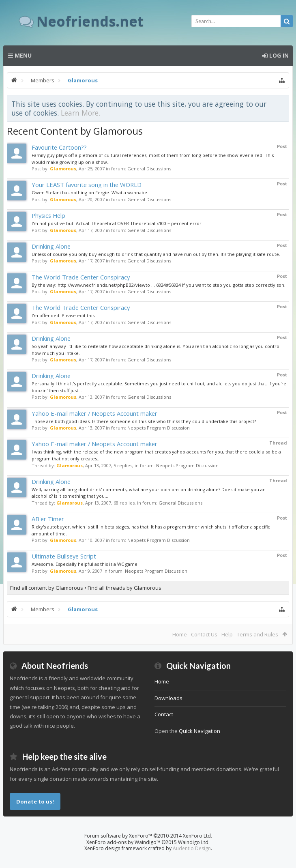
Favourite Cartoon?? (59, 147)
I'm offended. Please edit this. (64, 315)
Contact (164, 714)
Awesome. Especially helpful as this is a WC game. (85, 564)
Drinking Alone (51, 246)
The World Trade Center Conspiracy (81, 277)
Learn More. (80, 113)
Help (227, 634)
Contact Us (204, 634)
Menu (20, 55)
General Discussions (149, 169)
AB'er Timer (48, 519)
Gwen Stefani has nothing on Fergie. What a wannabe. (90, 192)
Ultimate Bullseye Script (64, 556)
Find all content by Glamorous (47, 588)
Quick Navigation (199, 731)
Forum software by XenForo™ (148, 836)
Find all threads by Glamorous (124, 588)
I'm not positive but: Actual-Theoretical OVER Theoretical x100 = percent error (117, 223)
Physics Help (48, 215)
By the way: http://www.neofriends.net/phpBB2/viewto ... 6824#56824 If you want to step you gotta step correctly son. (159, 285)
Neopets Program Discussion (159, 428)
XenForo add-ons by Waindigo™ (123, 842)
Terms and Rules (257, 634)
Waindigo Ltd (193, 842)
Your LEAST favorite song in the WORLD (87, 185)
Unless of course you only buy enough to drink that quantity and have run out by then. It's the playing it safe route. (156, 254)
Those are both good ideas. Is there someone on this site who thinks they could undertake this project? (144, 421)
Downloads (168, 698)
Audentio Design (192, 848)
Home (180, 634)
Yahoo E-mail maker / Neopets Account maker (94, 413)
